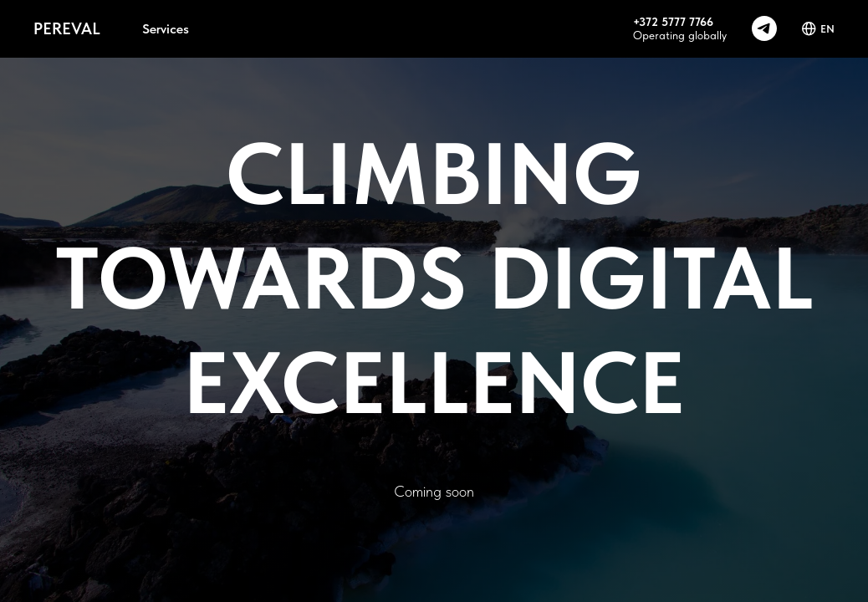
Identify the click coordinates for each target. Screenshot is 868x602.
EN (818, 29)
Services (166, 29)
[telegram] (764, 28)
